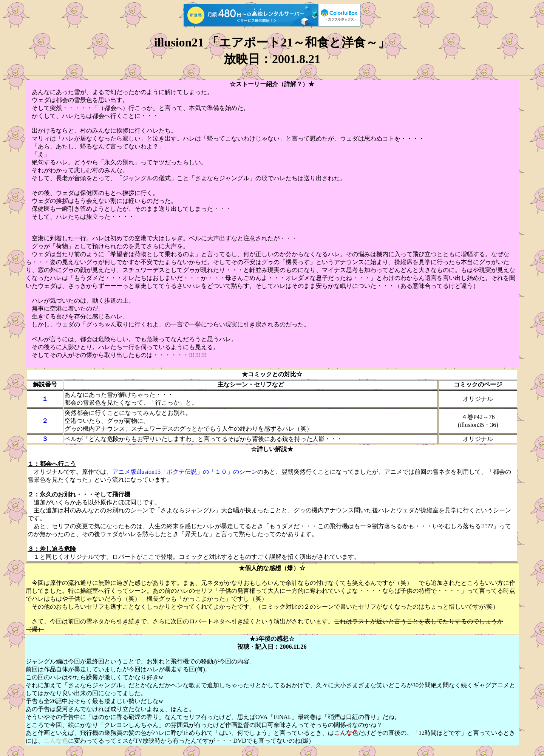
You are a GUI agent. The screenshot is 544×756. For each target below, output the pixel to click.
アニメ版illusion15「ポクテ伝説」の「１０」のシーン (185, 472)
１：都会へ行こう (52, 464)
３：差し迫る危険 (52, 549)
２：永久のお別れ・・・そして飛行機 (79, 494)
